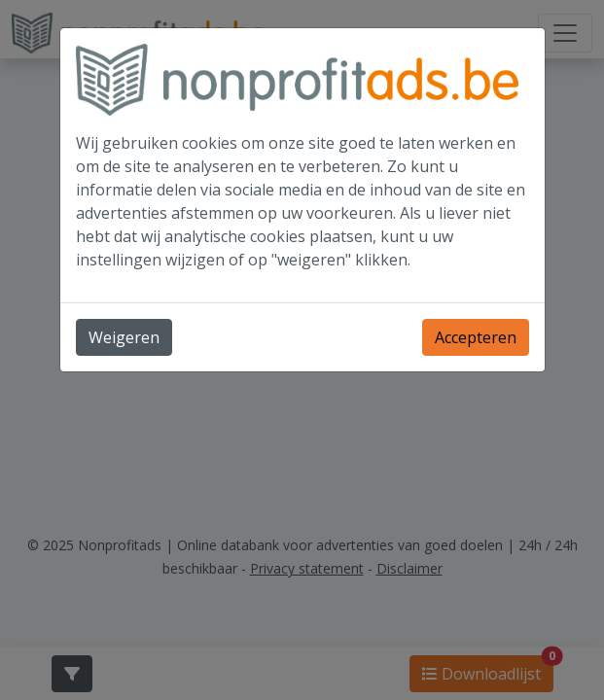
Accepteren (476, 337)
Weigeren (124, 337)
